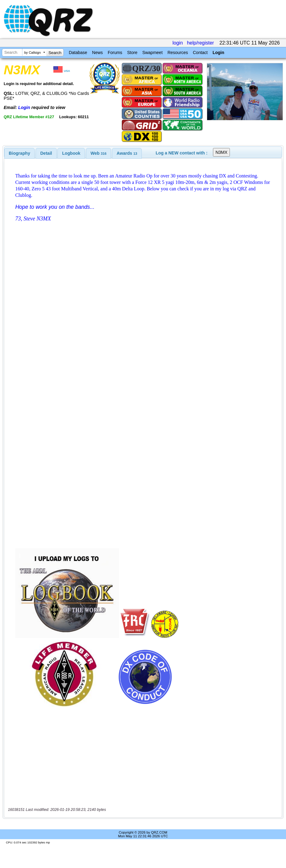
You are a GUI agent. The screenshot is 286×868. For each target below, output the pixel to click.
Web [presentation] (99, 153)
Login (218, 53)
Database (78, 53)
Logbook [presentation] (71, 153)
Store (132, 53)
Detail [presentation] (46, 153)
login (178, 43)
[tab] (20, 153)
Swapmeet (153, 53)
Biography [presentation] (20, 153)
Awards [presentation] (127, 153)
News (97, 53)
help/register (200, 43)
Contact (200, 53)
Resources (178, 53)
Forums (115, 53)
